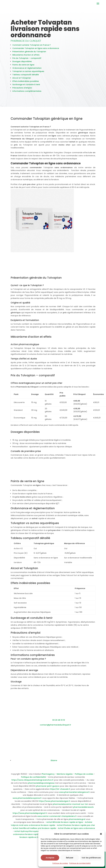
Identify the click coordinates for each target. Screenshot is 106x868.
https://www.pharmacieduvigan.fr (55, 803)
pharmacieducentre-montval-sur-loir (70, 806)
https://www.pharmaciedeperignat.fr (30, 815)
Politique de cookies (60, 863)
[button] (101, 834)
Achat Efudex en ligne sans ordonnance (76, 830)
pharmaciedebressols (83, 809)
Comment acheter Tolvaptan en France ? (31, 47)
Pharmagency (48, 776)
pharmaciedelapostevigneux (41, 785)
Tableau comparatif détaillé (26, 77)
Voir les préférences (91, 858)
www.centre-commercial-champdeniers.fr (57, 818)
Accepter (50, 858)
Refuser (70, 858)
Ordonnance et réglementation (27, 70)
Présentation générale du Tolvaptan (29, 53)
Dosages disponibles (22, 63)
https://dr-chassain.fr (60, 791)
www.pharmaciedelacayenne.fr (27, 800)
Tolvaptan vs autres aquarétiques (28, 73)
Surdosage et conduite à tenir (26, 86)
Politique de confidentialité (80, 863)
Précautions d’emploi (22, 90)
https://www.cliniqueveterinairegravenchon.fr (33, 782)
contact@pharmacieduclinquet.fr (55, 727)
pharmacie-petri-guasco (48, 788)
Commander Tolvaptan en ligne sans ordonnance (36, 50)
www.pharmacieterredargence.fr (75, 794)
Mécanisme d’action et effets (26, 57)
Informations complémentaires (27, 93)
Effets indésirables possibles (26, 83)
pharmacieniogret (77, 821)
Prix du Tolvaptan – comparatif (27, 60)
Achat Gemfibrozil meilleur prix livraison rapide (34, 830)
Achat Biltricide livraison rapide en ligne (65, 824)
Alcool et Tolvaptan (22, 80)
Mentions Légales (65, 776)
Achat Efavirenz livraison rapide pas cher (76, 827)
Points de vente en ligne (23, 67)
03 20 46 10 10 (59, 722)
